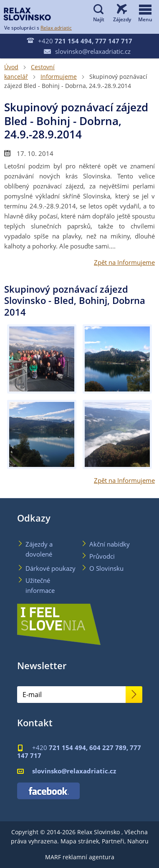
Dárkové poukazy (50, 568)
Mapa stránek (80, 841)
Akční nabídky (110, 544)
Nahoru (138, 841)
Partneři (113, 841)
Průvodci (102, 556)
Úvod (11, 67)
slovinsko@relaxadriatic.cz (87, 51)
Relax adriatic (56, 28)
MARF (53, 857)
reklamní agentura (88, 857)
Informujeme (59, 77)
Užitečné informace (40, 585)
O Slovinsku (106, 568)
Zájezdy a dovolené (39, 549)
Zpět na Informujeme (124, 262)
